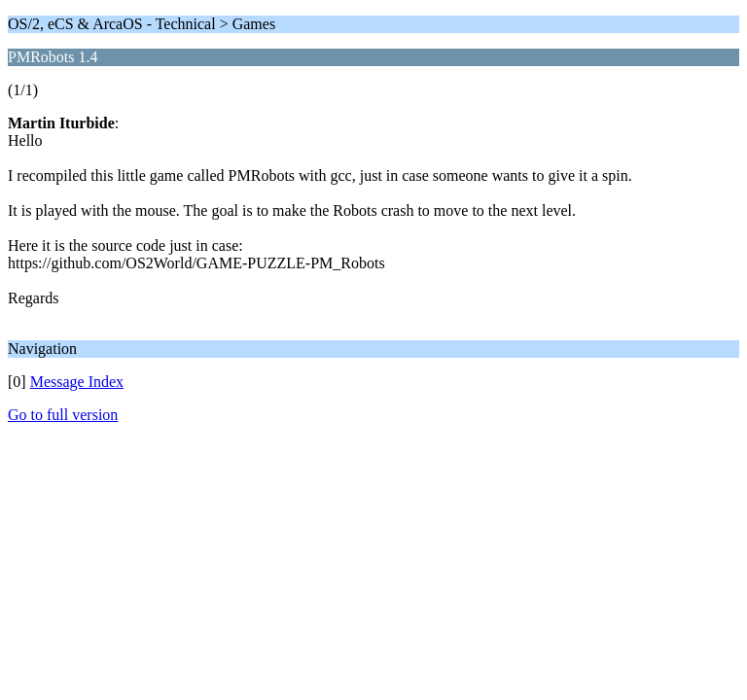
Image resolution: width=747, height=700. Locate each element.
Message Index (77, 382)
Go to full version (63, 415)
